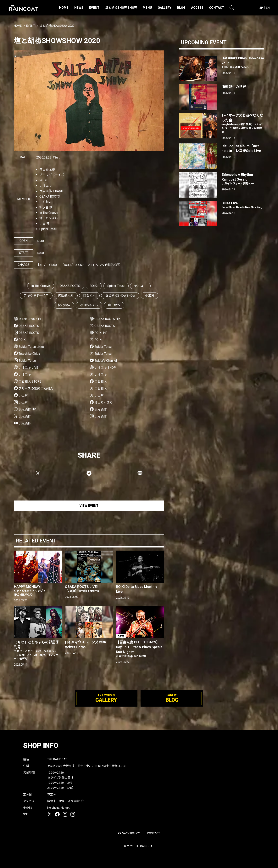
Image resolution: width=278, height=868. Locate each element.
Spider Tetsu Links (31, 347)
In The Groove (41, 286)
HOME (64, 8)
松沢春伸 (64, 305)
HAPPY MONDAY (38, 591)
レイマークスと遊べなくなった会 (243, 124)
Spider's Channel (106, 361)
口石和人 (89, 295)
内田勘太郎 (66, 295)
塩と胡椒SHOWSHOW (120, 295)
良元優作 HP (27, 409)
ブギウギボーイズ (36, 295)
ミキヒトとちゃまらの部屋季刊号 (38, 650)
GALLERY (164, 8)
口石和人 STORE (30, 382)
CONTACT (217, 8)
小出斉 (150, 295)
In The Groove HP (30, 319)
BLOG (181, 8)
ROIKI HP (101, 333)
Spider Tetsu (116, 286)
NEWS (79, 8)
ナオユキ (140, 286)
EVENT (94, 8)
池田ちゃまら (89, 305)
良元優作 (114, 305)
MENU (147, 8)
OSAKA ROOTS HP (107, 319)
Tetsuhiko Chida (29, 354)
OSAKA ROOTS (70, 286)
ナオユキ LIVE (28, 368)
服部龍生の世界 (234, 87)
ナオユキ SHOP (105, 368)
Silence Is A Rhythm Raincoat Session (243, 179)
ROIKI (94, 286)
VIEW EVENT (89, 506)
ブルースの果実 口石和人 (36, 388)
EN (268, 8)
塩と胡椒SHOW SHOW (121, 8)
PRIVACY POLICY (129, 833)
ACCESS (197, 8)
